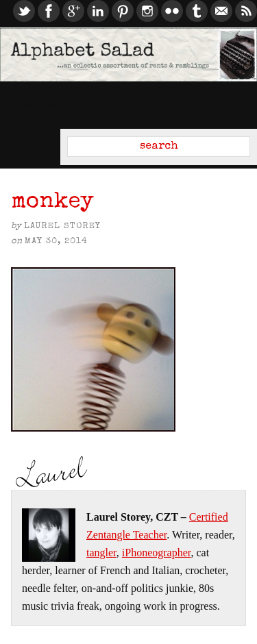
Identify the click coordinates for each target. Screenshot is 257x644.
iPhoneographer (157, 553)
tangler (101, 553)
